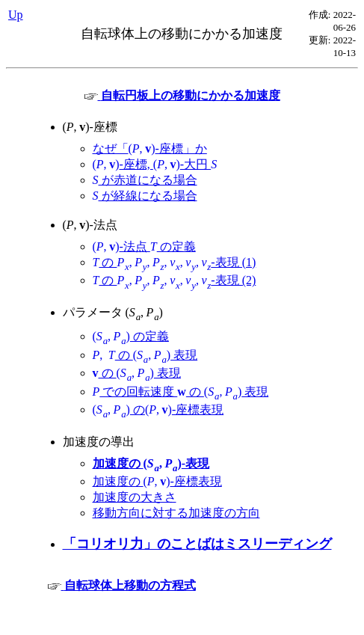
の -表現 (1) (175, 262)
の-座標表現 (158, 409)
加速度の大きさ (135, 497)
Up (16, 15)
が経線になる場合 (145, 196)
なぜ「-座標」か (150, 148)
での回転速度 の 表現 (181, 392)
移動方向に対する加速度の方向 (176, 513)
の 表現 (145, 355)
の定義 (131, 336)
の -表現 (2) (175, 280)
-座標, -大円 (155, 164)
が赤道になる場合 (145, 180)
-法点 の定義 (144, 246)
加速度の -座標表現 (157, 481)
